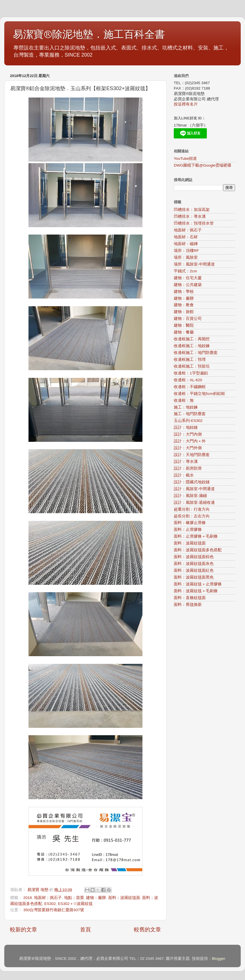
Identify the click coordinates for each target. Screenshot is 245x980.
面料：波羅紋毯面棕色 (194, 557)
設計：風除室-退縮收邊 (194, 503)
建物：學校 (184, 292)
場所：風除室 (186, 257)
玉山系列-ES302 (188, 421)
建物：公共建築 (188, 285)
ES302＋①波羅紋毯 (75, 904)
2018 (28, 898)
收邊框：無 (184, 400)
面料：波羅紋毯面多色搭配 (198, 550)
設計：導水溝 (186, 462)
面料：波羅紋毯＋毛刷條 (196, 591)
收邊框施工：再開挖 (192, 339)
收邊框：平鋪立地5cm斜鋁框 (199, 394)
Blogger (219, 959)
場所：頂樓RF (186, 251)
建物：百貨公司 (188, 319)
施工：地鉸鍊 (186, 407)
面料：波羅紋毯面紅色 (194, 570)
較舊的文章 (147, 930)
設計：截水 (184, 475)
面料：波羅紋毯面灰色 (194, 564)
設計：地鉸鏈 (186, 427)
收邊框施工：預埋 (190, 360)
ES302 (50, 904)
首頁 (85, 930)
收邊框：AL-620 (188, 380)
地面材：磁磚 (186, 244)
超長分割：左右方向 (192, 516)
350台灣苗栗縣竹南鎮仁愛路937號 (54, 910)
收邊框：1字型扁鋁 (191, 373)
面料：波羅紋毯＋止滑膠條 (198, 584)
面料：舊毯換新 (188, 605)
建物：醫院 (184, 325)
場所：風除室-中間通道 (194, 264)
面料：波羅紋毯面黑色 (194, 577)
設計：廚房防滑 (188, 468)
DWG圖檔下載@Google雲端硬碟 (203, 165)
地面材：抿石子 (48, 898)
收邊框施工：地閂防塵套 (196, 353)
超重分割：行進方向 (192, 509)
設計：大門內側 (188, 434)
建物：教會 (184, 305)
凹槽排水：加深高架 (192, 210)
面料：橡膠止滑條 (190, 523)
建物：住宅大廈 (188, 278)
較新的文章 (24, 930)
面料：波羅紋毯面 (124, 898)
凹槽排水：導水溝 (190, 216)
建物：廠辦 (96, 898)
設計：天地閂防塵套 (192, 455)
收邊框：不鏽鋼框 (190, 387)
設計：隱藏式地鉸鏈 (192, 482)
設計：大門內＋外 (190, 441)
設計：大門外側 (188, 448)
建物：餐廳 (184, 332)
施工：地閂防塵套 (190, 414)
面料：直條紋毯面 (190, 598)
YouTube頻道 (185, 159)
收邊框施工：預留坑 (192, 366)
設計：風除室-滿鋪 (190, 496)
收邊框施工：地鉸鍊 (192, 346)
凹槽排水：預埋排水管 (194, 223)
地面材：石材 (186, 237)
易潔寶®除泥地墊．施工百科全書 (89, 35)
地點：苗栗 (74, 898)
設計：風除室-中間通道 (194, 489)
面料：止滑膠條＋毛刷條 (196, 536)
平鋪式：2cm (185, 271)
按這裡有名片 (186, 104)
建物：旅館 (184, 312)
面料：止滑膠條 (188, 530)
